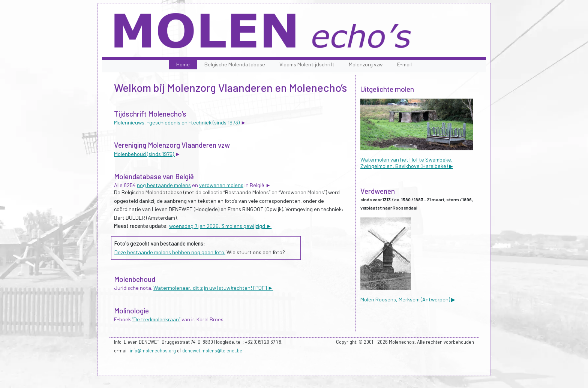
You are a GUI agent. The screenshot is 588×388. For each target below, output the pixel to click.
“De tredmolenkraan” (156, 319)
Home (183, 64)
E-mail (404, 64)
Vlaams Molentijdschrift (307, 64)
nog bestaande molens (164, 185)
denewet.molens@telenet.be (212, 351)
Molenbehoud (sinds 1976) (145, 154)
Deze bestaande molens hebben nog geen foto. (170, 252)
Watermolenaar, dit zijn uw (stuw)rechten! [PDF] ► (213, 288)
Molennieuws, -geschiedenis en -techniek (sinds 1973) (177, 122)
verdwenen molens (221, 185)
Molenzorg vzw (366, 64)
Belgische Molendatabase (235, 64)
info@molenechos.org (153, 351)
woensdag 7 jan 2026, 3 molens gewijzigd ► (220, 226)
